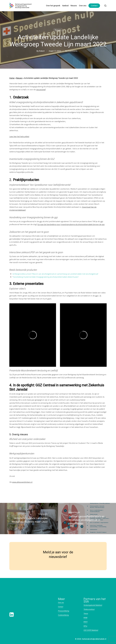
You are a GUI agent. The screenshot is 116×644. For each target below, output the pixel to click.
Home (12, 78)
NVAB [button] (85, 618)
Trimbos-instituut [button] (89, 609)
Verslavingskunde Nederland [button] (93, 605)
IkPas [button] (85, 626)
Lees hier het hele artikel (19, 137)
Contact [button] (61, 607)
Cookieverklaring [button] (63, 615)
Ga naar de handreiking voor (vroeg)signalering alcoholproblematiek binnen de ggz (71, 225)
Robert (42, 51)
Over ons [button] (61, 603)
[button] (15, 605)
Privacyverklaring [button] (64, 611)
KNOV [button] (86, 622)
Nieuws (58, 30)
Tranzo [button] (86, 614)
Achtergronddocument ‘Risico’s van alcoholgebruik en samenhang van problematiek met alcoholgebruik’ (55, 274)
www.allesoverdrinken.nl (22, 482)
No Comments (71, 51)
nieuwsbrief (41, 90)
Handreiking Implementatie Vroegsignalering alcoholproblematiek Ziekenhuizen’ (46, 277)
